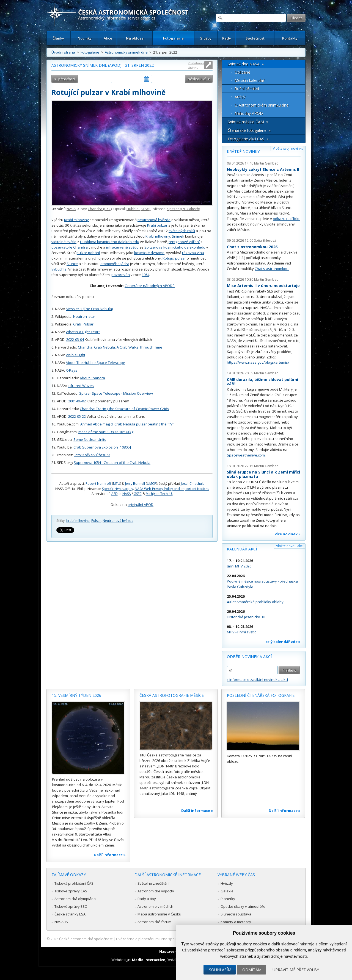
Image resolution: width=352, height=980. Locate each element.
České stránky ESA (70, 914)
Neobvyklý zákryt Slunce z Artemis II (263, 169)
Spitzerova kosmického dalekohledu (175, 247)
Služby (206, 38)
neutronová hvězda (154, 220)
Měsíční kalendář (250, 80)
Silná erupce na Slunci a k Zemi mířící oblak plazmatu (263, 474)
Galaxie (227, 891)
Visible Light (75, 355)
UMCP (152, 484)
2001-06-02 (77, 401)
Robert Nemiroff (98, 484)
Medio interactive (148, 960)
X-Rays (71, 370)
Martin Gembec (266, 163)
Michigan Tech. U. (159, 494)
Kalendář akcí (242, 549)
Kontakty (290, 38)
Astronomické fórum (154, 922)
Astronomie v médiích (155, 906)
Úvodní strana (63, 52)
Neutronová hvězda (118, 521)
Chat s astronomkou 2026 (252, 247)
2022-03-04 (75, 339)
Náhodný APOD (249, 113)
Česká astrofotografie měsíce (172, 695)
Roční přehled (247, 89)
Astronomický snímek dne (126, 52)
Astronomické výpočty (156, 891)
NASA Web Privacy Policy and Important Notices (172, 489)
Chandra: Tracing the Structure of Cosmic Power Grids (124, 409)
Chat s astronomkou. (272, 269)
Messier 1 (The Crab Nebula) (89, 309)
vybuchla (59, 269)
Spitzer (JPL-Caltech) (184, 209)
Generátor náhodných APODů (150, 286)
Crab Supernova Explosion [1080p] (102, 447)
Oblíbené (242, 72)
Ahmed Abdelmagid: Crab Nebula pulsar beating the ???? (127, 424)
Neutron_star (84, 316)
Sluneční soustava (236, 914)
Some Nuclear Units (90, 439)
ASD (115, 494)
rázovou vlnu (193, 253)
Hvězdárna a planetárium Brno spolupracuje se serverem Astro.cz (171, 939)
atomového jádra (115, 264)
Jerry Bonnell (135, 484)
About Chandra (92, 378)
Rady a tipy (147, 899)
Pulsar (96, 521)
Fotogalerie (173, 38)
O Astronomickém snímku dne (262, 105)
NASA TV (61, 922)
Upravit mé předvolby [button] (296, 970)
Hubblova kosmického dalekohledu (110, 242)
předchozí (67, 79)
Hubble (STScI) (138, 209)
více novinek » (288, 534)
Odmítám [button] (252, 970)
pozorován (121, 275)
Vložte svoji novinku (288, 148)
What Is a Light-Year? (83, 332)
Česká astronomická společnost (86, 939)
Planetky (228, 899)
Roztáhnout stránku (196, 65)
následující (197, 79)
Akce (108, 38)
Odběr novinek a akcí (249, 657)
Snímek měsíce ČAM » (248, 122)
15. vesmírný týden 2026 (77, 695)
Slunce (72, 264)
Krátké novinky (243, 151)
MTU (117, 484)
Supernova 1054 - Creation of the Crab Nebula (112, 463)
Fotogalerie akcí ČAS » (248, 139)
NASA (71, 209)
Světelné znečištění (153, 883)
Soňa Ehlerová (265, 240)
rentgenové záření (184, 242)
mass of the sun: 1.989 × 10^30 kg (106, 432)
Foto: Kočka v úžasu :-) (92, 455)
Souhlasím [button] (220, 970)
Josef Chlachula (193, 484)
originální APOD (141, 505)
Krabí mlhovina (78, 521)
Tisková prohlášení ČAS (74, 883)
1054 (145, 275)
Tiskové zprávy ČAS (71, 891)
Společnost (255, 38)
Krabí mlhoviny (76, 220)
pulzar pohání (88, 253)
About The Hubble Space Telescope (95, 363)
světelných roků (182, 231)
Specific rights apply (118, 489)
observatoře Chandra (70, 247)
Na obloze (135, 38)
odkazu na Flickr (286, 219)
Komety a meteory (236, 922)
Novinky (85, 38)
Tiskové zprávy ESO (71, 906)
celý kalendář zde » (283, 642)
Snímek (178, 236)
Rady (227, 38)
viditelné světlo (64, 242)
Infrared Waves (81, 386)
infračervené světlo (122, 247)
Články (58, 38)
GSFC (138, 494)
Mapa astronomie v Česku (159, 914)
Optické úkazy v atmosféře (243, 906)
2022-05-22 (77, 416)
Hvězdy (227, 883)
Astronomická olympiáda (75, 899)
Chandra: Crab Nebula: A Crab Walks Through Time (120, 347)
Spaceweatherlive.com (246, 455)
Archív (240, 97)
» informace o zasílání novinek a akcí (257, 680)
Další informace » (110, 855)
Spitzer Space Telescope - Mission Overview (116, 393)
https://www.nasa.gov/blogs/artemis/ (258, 362)
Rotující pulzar (174, 258)
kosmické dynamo (149, 253)
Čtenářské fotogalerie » (249, 130)
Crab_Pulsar (83, 324)
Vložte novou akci (290, 546)
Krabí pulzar (157, 225)
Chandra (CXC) (100, 209)
